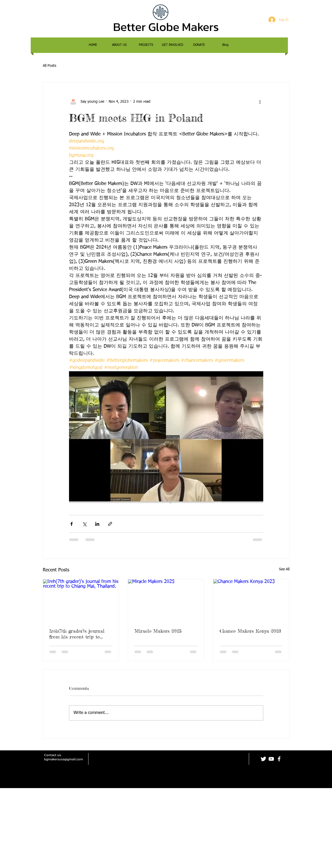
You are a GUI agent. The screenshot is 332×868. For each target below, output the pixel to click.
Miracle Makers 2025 (158, 631)
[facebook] (279, 759)
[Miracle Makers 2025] (166, 600)
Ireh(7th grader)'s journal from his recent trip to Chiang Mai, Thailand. (77, 634)
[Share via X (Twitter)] (84, 524)
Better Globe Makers (166, 27)
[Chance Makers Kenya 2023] (251, 600)
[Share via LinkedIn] (97, 524)
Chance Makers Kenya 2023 (250, 631)
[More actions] (260, 102)
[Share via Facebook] (72, 524)
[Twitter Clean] (263, 759)
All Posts (49, 66)
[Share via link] (110, 524)
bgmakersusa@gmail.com (64, 759)
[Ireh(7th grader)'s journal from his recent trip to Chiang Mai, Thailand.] (81, 600)
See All (284, 569)
